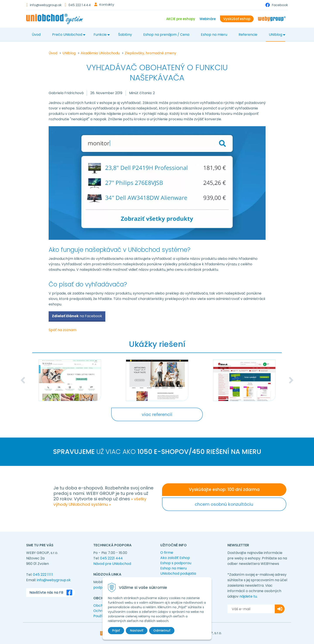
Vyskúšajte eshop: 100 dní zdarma (224, 490)
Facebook (280, 5)
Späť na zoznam (62, 330)
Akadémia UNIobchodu (100, 53)
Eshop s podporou (176, 563)
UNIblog (276, 35)
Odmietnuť (162, 630)
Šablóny (125, 35)
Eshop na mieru (214, 35)
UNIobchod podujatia (178, 573)
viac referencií (157, 414)
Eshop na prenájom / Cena (166, 35)
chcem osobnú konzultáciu (224, 504)
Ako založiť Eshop (175, 558)
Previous (23, 380)
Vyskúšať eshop (237, 19)
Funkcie (100, 35)
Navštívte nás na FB (52, 593)
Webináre (208, 19)
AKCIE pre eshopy (181, 19)
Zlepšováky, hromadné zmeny (150, 53)
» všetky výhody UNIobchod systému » (100, 502)
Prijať (116, 630)
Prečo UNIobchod (67, 35)
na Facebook (77, 316)
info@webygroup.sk (46, 5)
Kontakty (107, 4)
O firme (167, 553)
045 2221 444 (111, 558)
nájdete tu (248, 596)
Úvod (36, 35)
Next (291, 380)
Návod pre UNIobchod (112, 564)
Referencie (248, 35)
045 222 (80, 5)
